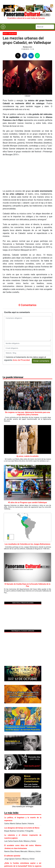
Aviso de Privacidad (21, 360)
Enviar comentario (41, 361)
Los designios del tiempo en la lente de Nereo (22, 828)
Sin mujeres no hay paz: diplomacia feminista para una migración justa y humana (27, 413)
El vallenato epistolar (12, 856)
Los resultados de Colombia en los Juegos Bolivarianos (28, 544)
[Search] (45, 27)
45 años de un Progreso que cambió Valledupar (27, 502)
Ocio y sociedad (10, 33)
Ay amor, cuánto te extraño (28, 456)
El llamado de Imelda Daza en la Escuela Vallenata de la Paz (28, 585)
